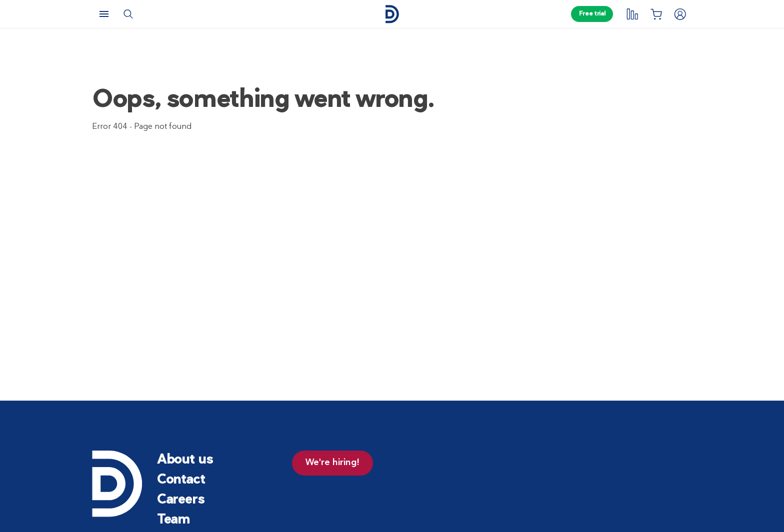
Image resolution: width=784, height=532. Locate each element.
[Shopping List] (656, 14)
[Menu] (104, 14)
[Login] (680, 14)
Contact (181, 480)
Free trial (592, 14)
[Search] (128, 14)
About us (185, 460)
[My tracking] (632, 14)
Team (173, 520)
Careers (181, 500)
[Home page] (392, 14)
